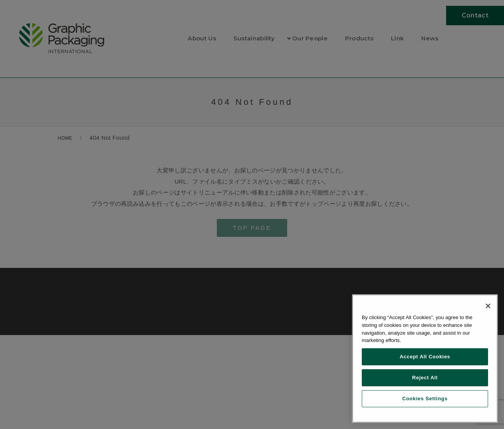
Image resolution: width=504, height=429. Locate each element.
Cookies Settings (425, 399)
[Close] (488, 306)
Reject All (425, 378)
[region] (425, 359)
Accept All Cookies (425, 357)
